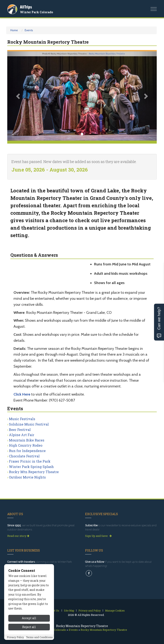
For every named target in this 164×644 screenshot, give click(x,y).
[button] (18, 96)
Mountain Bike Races (27, 440)
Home (14, 30)
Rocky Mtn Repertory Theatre (34, 472)
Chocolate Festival (24, 456)
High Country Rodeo (26, 445)
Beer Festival (20, 430)
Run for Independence (27, 451)
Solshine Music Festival (29, 424)
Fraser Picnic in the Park (30, 461)
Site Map (69, 610)
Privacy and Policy (90, 610)
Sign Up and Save (98, 536)
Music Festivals (22, 419)
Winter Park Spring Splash (31, 467)
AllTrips (26, 7)
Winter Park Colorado (36, 12)
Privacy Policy (15, 637)
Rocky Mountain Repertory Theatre (107, 54)
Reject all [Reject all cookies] (29, 627)
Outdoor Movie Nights (27, 477)
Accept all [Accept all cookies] (29, 618)
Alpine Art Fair (22, 435)
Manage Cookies (115, 610)
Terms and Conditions (39, 637)
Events (29, 30)
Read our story (18, 536)
